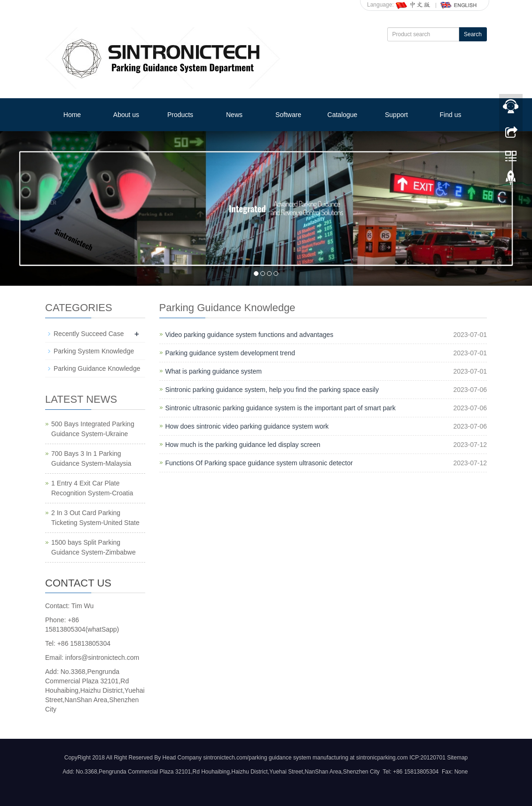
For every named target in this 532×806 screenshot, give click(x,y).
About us (126, 115)
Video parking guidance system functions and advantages (250, 335)
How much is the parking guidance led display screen (243, 445)
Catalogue (343, 115)
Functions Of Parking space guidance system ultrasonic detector (259, 463)
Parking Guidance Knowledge (97, 368)
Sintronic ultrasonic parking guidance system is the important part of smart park (281, 408)
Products (180, 115)
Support (396, 115)
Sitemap (457, 758)
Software (288, 115)
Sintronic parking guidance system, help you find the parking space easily (272, 390)
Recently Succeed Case (89, 334)
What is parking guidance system (214, 371)
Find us (451, 115)
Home (72, 115)
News (234, 115)
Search (473, 34)
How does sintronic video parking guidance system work (247, 426)
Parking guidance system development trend (230, 353)
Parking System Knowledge (94, 351)
